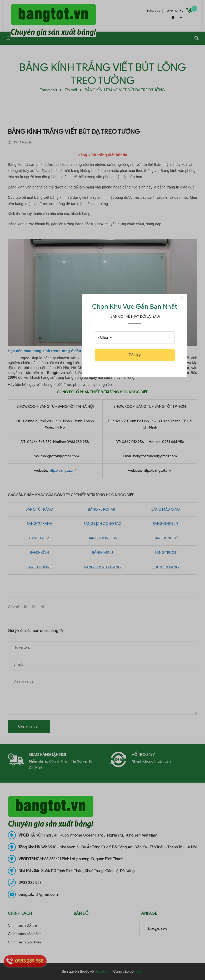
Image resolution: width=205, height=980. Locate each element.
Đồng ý (135, 355)
